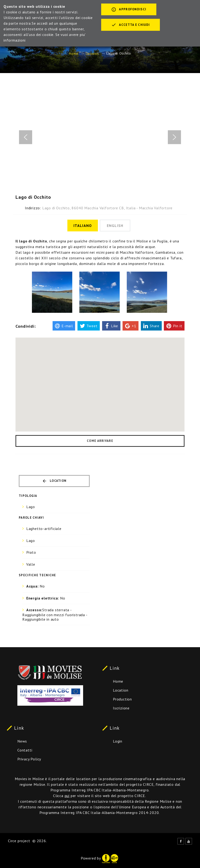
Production (122, 699)
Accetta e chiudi (131, 25)
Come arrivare (100, 441)
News (22, 741)
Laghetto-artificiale (44, 529)
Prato (31, 552)
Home (74, 54)
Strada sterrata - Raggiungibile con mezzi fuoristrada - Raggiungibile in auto (55, 615)
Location (92, 54)
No (36, 586)
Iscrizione (121, 708)
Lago (31, 507)
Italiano (83, 226)
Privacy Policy (29, 759)
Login (118, 741)
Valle (31, 564)
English (115, 226)
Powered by (100, 858)
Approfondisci (129, 10)
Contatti (25, 750)
